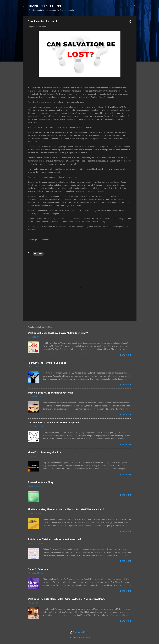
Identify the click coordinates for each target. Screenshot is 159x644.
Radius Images (85, 637)
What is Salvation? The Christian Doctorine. (51, 393)
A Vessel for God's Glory (40, 482)
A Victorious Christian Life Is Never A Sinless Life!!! (55, 539)
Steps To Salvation (38, 569)
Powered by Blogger (79, 632)
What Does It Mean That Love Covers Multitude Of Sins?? (58, 333)
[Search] (135, 7)
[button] (130, 22)
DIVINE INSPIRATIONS (45, 6)
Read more (126, 355)
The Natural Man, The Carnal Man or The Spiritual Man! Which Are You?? (66, 509)
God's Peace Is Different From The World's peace (53, 423)
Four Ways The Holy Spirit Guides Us (47, 363)
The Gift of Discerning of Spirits (45, 452)
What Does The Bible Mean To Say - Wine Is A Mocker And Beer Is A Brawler (67, 599)
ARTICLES (38, 254)
